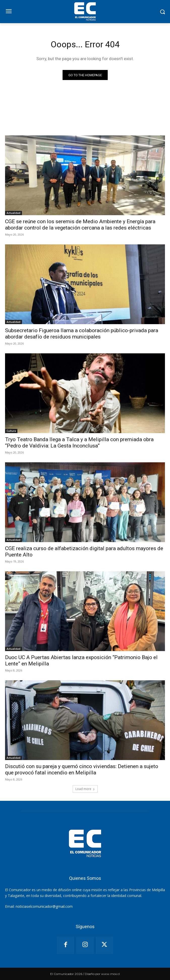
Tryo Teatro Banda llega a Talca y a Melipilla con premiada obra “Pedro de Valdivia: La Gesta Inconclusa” (79, 443)
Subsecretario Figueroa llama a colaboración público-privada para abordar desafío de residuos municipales (82, 334)
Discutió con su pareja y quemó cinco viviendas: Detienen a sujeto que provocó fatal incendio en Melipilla (82, 769)
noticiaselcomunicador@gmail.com (44, 906)
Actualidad (13, 213)
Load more (85, 789)
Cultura (11, 431)
